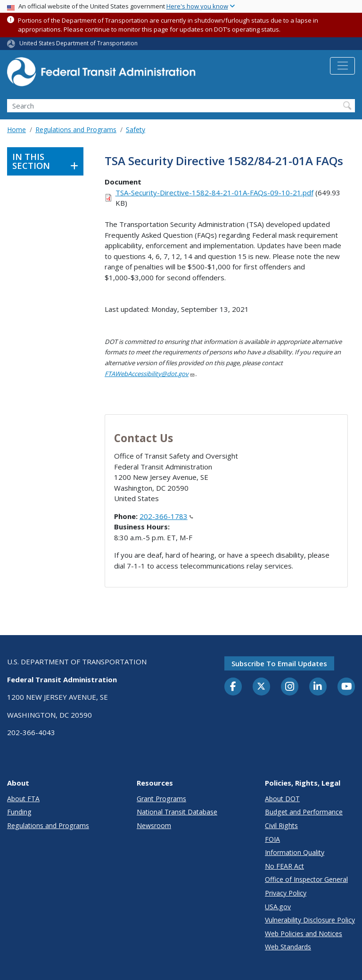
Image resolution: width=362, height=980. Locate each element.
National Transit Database (177, 812)
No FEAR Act (284, 866)
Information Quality (295, 852)
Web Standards (288, 947)
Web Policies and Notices (304, 934)
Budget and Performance (304, 812)
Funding (19, 812)
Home (16, 130)
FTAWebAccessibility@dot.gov (150, 374)
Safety (136, 130)
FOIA (272, 839)
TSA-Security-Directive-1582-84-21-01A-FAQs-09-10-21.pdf (214, 193)
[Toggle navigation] (342, 66)
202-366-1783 (166, 516)
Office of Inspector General (306, 879)
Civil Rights (281, 825)
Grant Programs (161, 799)
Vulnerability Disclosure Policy (310, 920)
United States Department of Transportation (78, 43)
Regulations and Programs (76, 130)
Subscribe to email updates (279, 663)
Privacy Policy (286, 893)
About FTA (23, 799)
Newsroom (154, 825)
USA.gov (278, 907)
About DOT (282, 799)
